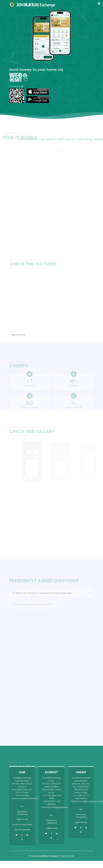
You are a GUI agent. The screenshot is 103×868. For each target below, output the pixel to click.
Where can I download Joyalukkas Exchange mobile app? (53, 596)
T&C (22, 806)
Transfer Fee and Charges (22, 824)
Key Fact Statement (22, 830)
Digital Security (22, 819)
